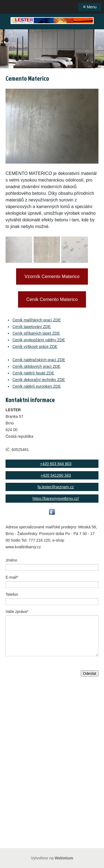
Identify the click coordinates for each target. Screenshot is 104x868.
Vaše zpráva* (17, 612)
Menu (90, 7)
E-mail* (12, 577)
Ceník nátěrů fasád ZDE (33, 373)
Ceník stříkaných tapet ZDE (36, 333)
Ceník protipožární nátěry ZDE (39, 340)
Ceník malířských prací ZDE (37, 320)
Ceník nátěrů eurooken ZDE (37, 386)
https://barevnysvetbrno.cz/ (56, 499)
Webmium (64, 858)
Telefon (12, 594)
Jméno (11, 560)
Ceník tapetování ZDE (32, 327)
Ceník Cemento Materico (52, 299)
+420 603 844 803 (56, 464)
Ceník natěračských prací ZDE (39, 360)
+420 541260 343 (56, 475)
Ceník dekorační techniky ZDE (39, 380)
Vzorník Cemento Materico (52, 276)
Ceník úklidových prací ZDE (36, 366)
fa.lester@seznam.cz (56, 487)
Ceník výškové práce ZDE (35, 347)
